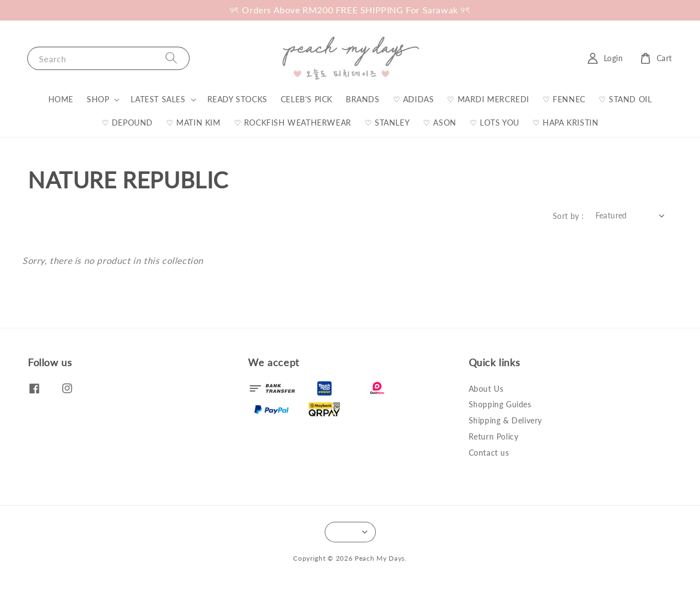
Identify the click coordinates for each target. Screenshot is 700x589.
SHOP (98, 99)
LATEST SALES (158, 99)
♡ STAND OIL (625, 99)
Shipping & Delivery (505, 420)
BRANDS (363, 99)
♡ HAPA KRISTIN (565, 123)
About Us (486, 389)
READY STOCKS (237, 99)
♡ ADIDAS (414, 99)
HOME (61, 99)
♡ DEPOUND (127, 123)
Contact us (489, 453)
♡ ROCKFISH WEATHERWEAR (293, 123)
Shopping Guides (500, 404)
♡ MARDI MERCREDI (488, 99)
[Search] (171, 58)
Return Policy (494, 436)
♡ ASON (440, 123)
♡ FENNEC (564, 99)
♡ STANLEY (387, 123)
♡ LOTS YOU (495, 123)
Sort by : (569, 216)
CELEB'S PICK (307, 99)
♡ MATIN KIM (193, 123)
